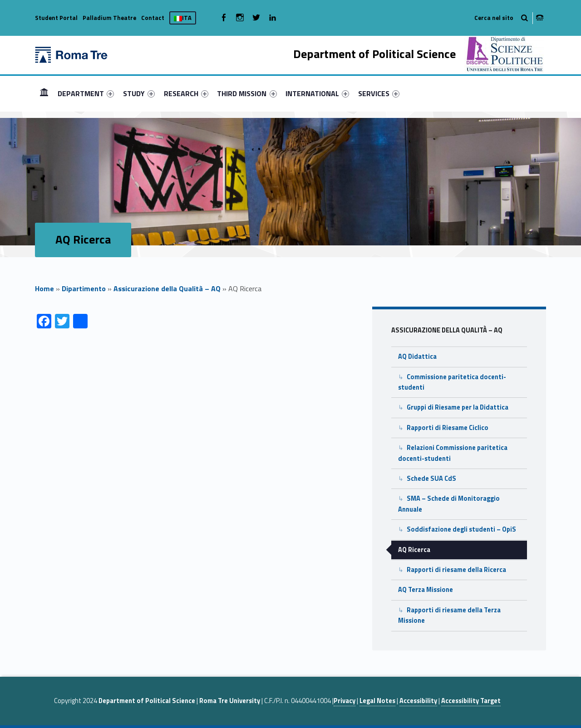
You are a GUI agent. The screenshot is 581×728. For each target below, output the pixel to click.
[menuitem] (44, 93)
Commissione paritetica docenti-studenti (452, 382)
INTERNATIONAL (317, 93)
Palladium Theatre (109, 18)
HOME (44, 93)
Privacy (345, 701)
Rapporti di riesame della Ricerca (456, 570)
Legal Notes (377, 701)
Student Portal (56, 18)
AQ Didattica (417, 357)
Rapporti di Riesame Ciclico (448, 428)
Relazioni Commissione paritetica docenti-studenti (453, 453)
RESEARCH (186, 93)
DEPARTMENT (86, 93)
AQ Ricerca (414, 550)
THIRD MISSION (247, 93)
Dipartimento (84, 288)
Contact (153, 18)
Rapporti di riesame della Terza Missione (449, 615)
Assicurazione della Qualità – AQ (167, 288)
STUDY (139, 93)
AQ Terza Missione (426, 590)
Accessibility (418, 701)
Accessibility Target (471, 701)
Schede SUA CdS (431, 479)
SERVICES (379, 93)
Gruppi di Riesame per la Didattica (458, 407)
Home (44, 288)
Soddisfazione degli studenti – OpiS (461, 529)
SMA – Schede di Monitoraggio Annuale (449, 504)
